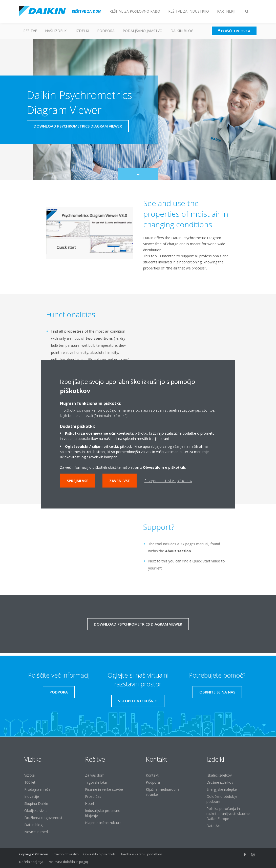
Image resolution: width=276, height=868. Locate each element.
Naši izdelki (56, 31)
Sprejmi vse (78, 480)
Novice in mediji (37, 832)
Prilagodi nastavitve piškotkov (168, 480)
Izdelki (82, 31)
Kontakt (152, 775)
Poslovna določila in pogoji (68, 862)
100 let (30, 782)
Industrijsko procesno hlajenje (103, 813)
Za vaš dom (95, 775)
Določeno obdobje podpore (222, 799)
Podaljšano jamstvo (143, 31)
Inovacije (32, 796)
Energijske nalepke (222, 789)
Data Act (214, 826)
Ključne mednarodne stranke (163, 792)
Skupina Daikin (36, 803)
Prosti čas (93, 796)
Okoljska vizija (36, 811)
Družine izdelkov (220, 782)
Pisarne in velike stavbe (104, 789)
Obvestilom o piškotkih (164, 467)
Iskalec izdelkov (219, 775)
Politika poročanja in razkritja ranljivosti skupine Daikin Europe (228, 814)
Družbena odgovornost (43, 818)
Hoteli (90, 803)
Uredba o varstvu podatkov (141, 854)
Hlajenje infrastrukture (103, 823)
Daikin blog (182, 31)
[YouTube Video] (87, 546)
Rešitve (30, 31)
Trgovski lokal (96, 782)
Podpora (106, 31)
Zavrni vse (120, 480)
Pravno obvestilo (66, 854)
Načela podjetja (31, 862)
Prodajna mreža (37, 789)
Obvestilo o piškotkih (99, 854)
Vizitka (29, 775)
